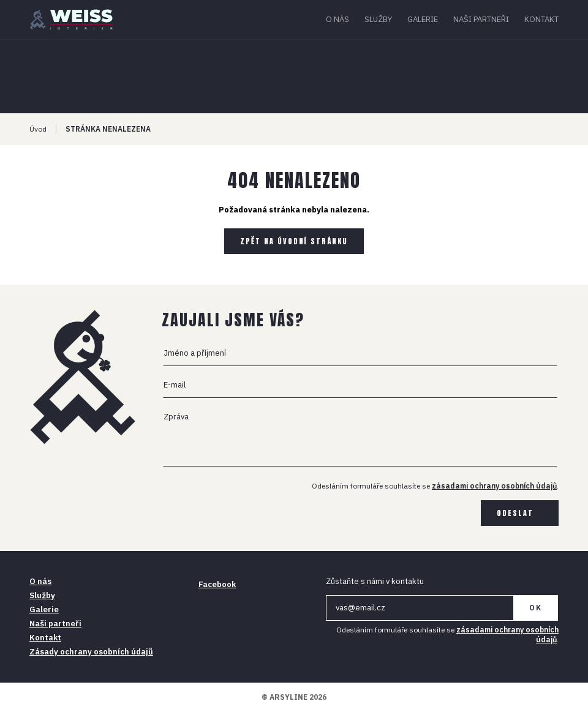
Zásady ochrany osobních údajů (91, 652)
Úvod (38, 129)
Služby (378, 19)
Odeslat (515, 513)
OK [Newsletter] (536, 608)
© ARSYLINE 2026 (294, 697)
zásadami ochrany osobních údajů (494, 486)
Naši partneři (481, 19)
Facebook (217, 584)
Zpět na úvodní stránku (294, 241)
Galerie (423, 19)
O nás (337, 19)
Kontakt (541, 19)
